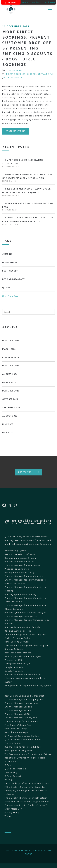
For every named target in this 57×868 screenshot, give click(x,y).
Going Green (10, 262)
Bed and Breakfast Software (20, 554)
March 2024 (9, 382)
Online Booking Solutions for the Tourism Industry (28, 522)
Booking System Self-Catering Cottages (25, 613)
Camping (7, 254)
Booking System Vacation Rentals (22, 627)
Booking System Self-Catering (20, 594)
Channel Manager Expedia (19, 707)
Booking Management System (20, 558)
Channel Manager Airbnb (18, 710)
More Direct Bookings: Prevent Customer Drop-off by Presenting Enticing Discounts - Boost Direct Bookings (27, 48)
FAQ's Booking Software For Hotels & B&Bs (27, 783)
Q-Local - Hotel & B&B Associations (23, 740)
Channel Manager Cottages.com (21, 616)
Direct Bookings (16, 74)
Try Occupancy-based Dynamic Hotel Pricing (28, 754)
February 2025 (11, 357)
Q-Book (26, 2)
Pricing (8, 780)
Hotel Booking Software (17, 642)
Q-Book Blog (11, 772)
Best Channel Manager (17, 732)
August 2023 (10, 416)
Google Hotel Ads (14, 667)
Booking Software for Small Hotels (23, 675)
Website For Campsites (17, 569)
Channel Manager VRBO (17, 714)
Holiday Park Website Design (20, 572)
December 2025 (11, 341)
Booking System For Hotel (18, 631)
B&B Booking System (15, 551)
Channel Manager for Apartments (22, 565)
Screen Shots (12, 761)
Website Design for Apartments (21, 721)
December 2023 (11, 391)
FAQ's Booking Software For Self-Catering (27, 798)
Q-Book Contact (13, 776)
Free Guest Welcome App (18, 725)
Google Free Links (14, 671)
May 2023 (7, 432)
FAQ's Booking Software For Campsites (25, 787)
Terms (8, 816)
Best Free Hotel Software (18, 653)
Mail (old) (37, 2)
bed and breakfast (14, 279)
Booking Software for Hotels (20, 562)
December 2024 (11, 366)
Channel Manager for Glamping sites (24, 699)
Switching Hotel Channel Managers (23, 656)
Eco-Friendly (10, 271)
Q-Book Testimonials (16, 769)
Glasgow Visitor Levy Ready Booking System (28, 685)
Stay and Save (46, 74)
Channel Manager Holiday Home (22, 703)
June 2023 (8, 424)
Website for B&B (13, 660)
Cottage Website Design (17, 664)
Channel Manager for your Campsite (24, 576)
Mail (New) (50, 2)
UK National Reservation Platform (22, 736)
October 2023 (10, 399)
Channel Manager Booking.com (21, 718)
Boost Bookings (13, 78)
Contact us (29, 472)
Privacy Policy (12, 812)
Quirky (6, 287)
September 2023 (11, 407)
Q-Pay (8, 765)
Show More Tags (10, 296)
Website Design (13, 743)
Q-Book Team (14, 70)
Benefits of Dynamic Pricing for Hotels (25, 758)
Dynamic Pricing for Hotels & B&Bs (23, 747)
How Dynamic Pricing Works (19, 750)
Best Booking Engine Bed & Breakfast (24, 696)
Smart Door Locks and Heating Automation (27, 801)
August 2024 (10, 374)
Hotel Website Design (16, 729)
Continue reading (15, 131)
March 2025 (9, 349)
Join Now (11, 3)
